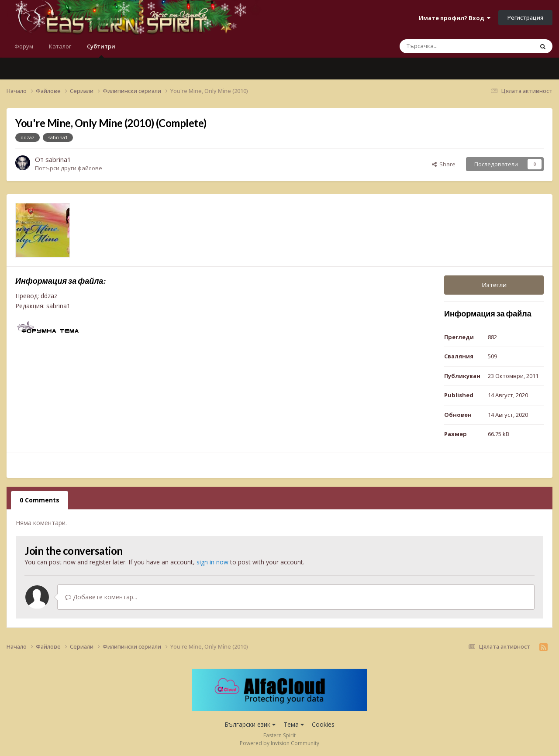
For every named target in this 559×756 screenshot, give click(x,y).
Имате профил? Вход (455, 18)
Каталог (60, 46)
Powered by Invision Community (279, 743)
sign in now (212, 562)
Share (444, 164)
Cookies (323, 724)
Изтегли (494, 285)
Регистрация (525, 17)
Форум (24, 46)
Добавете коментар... (101, 597)
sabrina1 (58, 159)
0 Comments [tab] (40, 500)
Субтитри (101, 50)
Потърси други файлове (69, 168)
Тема (294, 724)
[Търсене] (448, 46)
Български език (250, 724)
